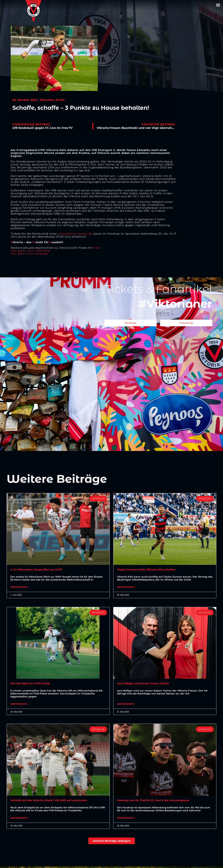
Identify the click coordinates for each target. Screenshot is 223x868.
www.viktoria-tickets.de (75, 234)
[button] (218, 5)
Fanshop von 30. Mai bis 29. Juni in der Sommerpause (157, 801)
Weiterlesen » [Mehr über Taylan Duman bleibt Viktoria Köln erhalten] (126, 588)
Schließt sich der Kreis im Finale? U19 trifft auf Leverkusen (53, 801)
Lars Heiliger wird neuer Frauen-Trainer (146, 684)
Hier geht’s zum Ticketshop (31, 251)
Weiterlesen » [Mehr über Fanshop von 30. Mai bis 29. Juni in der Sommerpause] (126, 819)
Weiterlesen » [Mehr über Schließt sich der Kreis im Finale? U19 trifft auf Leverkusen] (19, 819)
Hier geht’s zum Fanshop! (29, 254)
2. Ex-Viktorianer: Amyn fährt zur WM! (39, 570)
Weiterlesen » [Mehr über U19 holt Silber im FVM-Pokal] (19, 705)
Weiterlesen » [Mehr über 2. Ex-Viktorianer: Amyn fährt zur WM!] (19, 588)
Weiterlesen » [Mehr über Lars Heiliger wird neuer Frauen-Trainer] (126, 705)
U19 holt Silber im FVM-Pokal (32, 684)
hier (96, 248)
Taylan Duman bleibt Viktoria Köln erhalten (150, 570)
